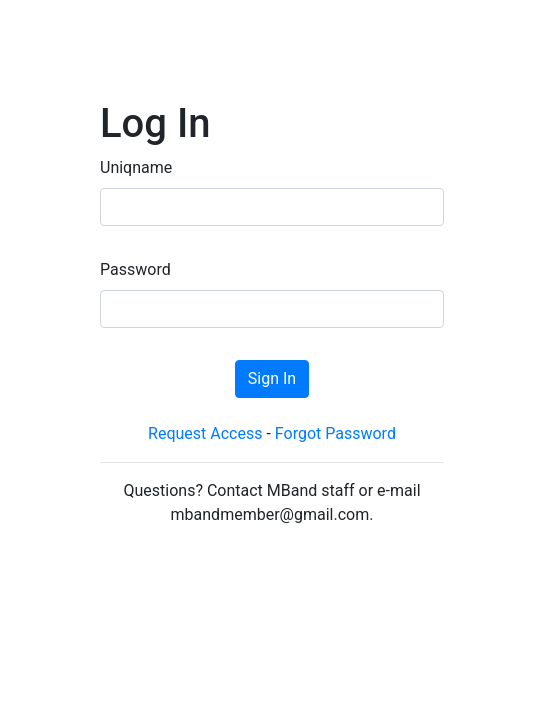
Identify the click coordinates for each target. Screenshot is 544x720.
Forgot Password (335, 433)
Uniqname (136, 167)
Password (135, 269)
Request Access (205, 433)
